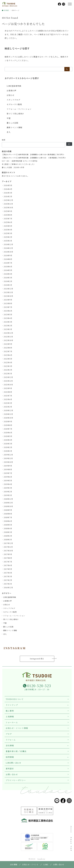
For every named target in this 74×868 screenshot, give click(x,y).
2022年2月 (8, 370)
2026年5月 (8, 185)
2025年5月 (8, 226)
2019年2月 (8, 492)
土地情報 (10, 717)
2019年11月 (8, 458)
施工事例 (10, 711)
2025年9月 (8, 211)
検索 (4, 140)
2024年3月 (8, 278)
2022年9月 (8, 344)
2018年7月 (8, 517)
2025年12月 (8, 200)
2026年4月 (8, 189)
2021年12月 (8, 377)
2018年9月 (8, 510)
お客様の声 (11, 91)
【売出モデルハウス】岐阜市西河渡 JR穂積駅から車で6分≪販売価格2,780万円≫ (33, 155)
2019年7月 (8, 473)
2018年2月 (8, 536)
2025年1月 (8, 241)
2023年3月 (8, 322)
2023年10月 (8, 296)
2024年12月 (8, 244)
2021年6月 (8, 399)
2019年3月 (8, 488)
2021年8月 (8, 392)
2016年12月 (8, 588)
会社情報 (10, 746)
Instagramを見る (37, 659)
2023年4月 (8, 318)
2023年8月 (8, 303)
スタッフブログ (13, 100)
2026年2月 (8, 196)
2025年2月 (8, 237)
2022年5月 (8, 359)
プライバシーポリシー (16, 780)
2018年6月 (8, 521)
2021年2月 (8, 407)
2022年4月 (8, 362)
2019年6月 (8, 477)
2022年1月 (8, 374)
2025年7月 (8, 219)
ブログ (9, 734)
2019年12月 (8, 455)
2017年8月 (8, 558)
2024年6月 (8, 267)
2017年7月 (8, 562)
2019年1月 (8, 495)
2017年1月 (8, 584)
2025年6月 (8, 222)
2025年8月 (8, 215)
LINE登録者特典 (14, 86)
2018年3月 (8, 532)
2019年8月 (8, 469)
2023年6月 (8, 311)
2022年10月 (8, 340)
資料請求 (10, 769)
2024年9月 (8, 255)
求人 (9, 132)
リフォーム (11, 740)
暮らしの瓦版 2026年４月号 (13, 167)
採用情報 (10, 757)
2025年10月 (8, 208)
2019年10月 (8, 462)
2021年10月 (8, 385)
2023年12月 (8, 289)
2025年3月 (8, 233)
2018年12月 (8, 499)
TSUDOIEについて (15, 699)
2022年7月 (8, 351)
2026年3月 (8, 193)
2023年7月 (8, 307)
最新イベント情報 (14, 127)
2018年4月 (8, 528)
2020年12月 (8, 410)
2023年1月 (8, 329)
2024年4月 (8, 274)
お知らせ (10, 95)
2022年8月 (8, 348)
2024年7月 (8, 263)
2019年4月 (8, 484)
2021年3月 (8, 403)
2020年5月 (8, 436)
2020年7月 (8, 429)
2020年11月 (8, 414)
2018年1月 (8, 540)
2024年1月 (8, 285)
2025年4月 (8, 230)
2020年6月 (8, 433)
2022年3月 (8, 366)
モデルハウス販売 (14, 104)
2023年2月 (8, 326)
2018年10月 (8, 506)
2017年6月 (8, 565)
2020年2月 (8, 447)
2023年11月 (8, 292)
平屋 (9, 118)
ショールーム (12, 722)
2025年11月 (8, 204)
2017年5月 (8, 569)
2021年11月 (8, 381)
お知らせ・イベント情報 (17, 728)
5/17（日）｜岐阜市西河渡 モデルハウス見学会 (20, 161)
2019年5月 (8, 481)
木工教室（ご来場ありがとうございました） (19, 164)
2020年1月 (8, 451)
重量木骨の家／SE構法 (16, 751)
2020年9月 (8, 421)
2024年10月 (8, 252)
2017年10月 (8, 551)
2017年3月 (8, 576)
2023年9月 (8, 300)
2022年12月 (8, 333)
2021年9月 (8, 388)
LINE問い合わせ (13, 763)
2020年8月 (8, 425)
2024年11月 (8, 248)
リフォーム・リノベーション (19, 109)
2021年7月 (8, 396)
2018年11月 (8, 503)
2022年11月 (8, 337)
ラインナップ (12, 705)
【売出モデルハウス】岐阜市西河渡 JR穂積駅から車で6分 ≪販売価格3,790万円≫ (34, 158)
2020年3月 (8, 444)
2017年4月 (8, 573)
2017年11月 (8, 547)
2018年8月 (8, 514)
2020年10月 (8, 418)
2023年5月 (8, 315)
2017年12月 (8, 543)
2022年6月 (8, 355)
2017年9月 (8, 554)
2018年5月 (8, 525)
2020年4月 (8, 440)
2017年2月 (8, 580)
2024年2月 (8, 281)
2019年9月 (8, 466)
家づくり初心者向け (15, 114)
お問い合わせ (12, 774)
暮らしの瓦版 (12, 123)
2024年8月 (8, 259)
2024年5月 (8, 270)
